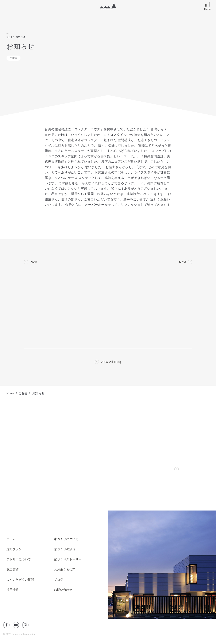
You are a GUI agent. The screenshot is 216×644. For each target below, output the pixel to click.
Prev (34, 262)
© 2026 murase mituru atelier (20, 635)
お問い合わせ (64, 591)
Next (182, 262)
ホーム (11, 540)
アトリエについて (20, 560)
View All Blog (111, 363)
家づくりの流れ (65, 550)
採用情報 (13, 591)
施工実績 (13, 570)
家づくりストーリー (69, 560)
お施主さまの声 (65, 570)
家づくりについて (67, 540)
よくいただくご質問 (21, 581)
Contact (167, 470)
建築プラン (15, 550)
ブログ (59, 581)
